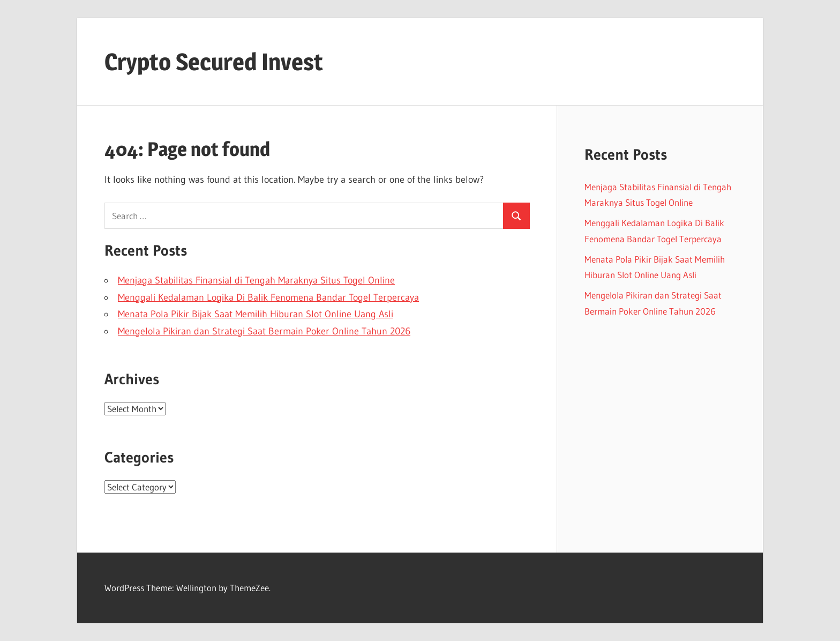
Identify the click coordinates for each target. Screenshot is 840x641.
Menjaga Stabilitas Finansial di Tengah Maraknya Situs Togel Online (256, 280)
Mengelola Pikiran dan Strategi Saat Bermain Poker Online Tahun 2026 (264, 331)
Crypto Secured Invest (214, 62)
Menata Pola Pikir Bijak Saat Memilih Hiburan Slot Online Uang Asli (256, 314)
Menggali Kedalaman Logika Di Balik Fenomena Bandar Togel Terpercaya (268, 297)
